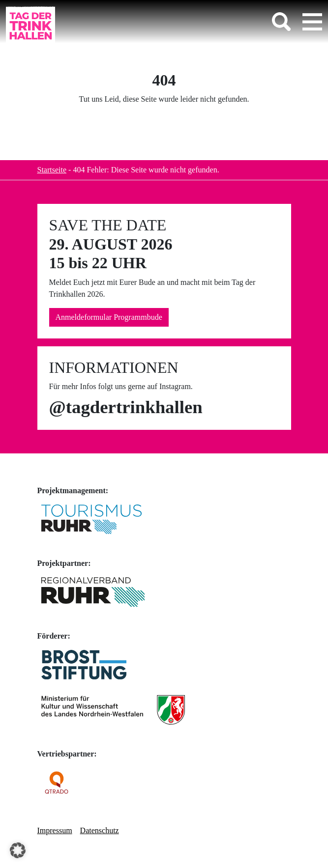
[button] (18, 850)
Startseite (52, 170)
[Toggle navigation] (312, 22)
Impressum (55, 830)
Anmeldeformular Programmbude (109, 317)
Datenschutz (100, 830)
